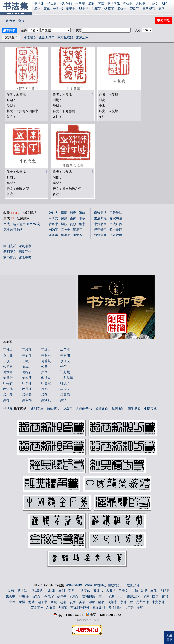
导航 (64, 224)
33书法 (84, 9)
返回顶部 (133, 585)
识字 (73, 602)
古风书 (140, 4)
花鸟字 (135, 9)
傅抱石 (27, 372)
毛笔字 (97, 9)
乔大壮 (8, 356)
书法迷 (39, 4)
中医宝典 (150, 409)
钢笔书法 (53, 409)
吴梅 (6, 400)
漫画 (64, 213)
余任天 (65, 361)
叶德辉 (8, 383)
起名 (63, 602)
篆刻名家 (25, 246)
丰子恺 (65, 350)
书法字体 (114, 4)
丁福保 (27, 350)
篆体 (47, 9)
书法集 (52, 4)
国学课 (78, 235)
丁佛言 (8, 350)
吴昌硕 (65, 394)
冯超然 (65, 372)
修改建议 (30, 37)
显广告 (129, 607)
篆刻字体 (25, 251)
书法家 (80, 4)
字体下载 (127, 602)
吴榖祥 (27, 400)
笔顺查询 (102, 409)
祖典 (82, 213)
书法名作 (116, 224)
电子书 (43, 602)
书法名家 (100, 224)
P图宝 (63, 607)
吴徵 (44, 394)
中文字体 (158, 602)
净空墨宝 (100, 229)
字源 (146, 596)
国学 (155, 596)
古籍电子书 (84, 409)
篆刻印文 (10, 251)
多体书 (122, 9)
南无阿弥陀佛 (80, 607)
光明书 (58, 9)
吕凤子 (46, 389)
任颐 (25, 361)
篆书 (37, 9)
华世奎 (46, 378)
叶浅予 (65, 383)
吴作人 (65, 389)
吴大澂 (8, 394)
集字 (162, 9)
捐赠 (140, 607)
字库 (101, 4)
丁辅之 (46, 350)
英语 (82, 602)
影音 (73, 213)
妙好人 (53, 213)
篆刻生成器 (65, 37)
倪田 (44, 367)
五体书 (128, 4)
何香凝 (46, 361)
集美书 (71, 9)
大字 (121, 596)
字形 (111, 596)
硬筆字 (112, 602)
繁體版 (10, 21)
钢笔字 (109, 9)
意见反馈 (99, 607)
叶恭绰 (27, 383)
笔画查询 (118, 409)
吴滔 (63, 400)
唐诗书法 (100, 213)
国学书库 (134, 409)
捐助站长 (114, 585)
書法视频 (149, 9)
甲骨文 (153, 4)
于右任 (27, 356)
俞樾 (25, 367)
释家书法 (116, 218)
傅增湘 (8, 372)
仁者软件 (116, 235)
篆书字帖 (25, 257)
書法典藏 (100, 218)
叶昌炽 (46, 383)
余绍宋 (8, 367)
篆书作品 (10, 257)
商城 (54, 602)
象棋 (22, 602)
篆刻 (91, 4)
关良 (44, 372)
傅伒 (63, 367)
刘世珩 (8, 378)
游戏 (31, 602)
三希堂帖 (116, 213)
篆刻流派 (10, 246)
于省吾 (46, 356)
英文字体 (37, 607)
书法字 (53, 229)
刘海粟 (27, 378)
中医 (12, 602)
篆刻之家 (82, 37)
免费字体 (143, 602)
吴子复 (27, 394)
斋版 (21, 21)
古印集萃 (67, 378)
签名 (101, 602)
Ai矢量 (51, 607)
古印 (164, 4)
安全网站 (115, 607)
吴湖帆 (46, 400)
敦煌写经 (100, 235)
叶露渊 (27, 389)
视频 (73, 224)
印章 (82, 218)
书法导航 (66, 4)
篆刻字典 (37, 409)
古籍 (165, 596)
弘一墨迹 (116, 229)
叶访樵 (8, 389)
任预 (6, 361)
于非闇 (65, 356)
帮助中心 (100, 585)
